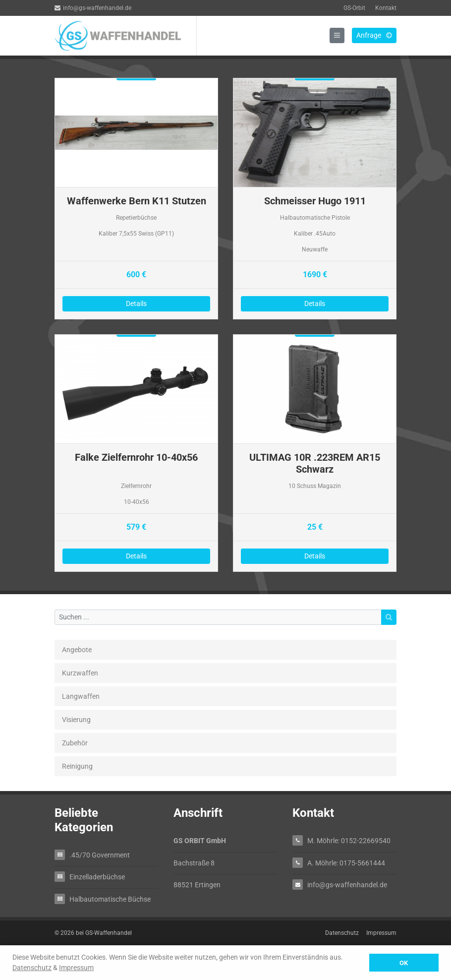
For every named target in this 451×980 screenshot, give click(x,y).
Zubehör (75, 743)
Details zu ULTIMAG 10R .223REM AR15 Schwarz (315, 453)
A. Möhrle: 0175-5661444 (346, 863)
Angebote (77, 650)
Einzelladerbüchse (97, 877)
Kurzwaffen (80, 673)
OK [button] (404, 963)
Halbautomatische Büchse (110, 899)
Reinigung (77, 766)
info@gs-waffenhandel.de (93, 8)
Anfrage (374, 35)
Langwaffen (81, 696)
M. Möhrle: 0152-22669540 (349, 840)
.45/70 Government (100, 855)
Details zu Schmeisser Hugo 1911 (315, 199)
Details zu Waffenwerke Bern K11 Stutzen (136, 199)
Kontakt (386, 8)
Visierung (76, 720)
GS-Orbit (354, 8)
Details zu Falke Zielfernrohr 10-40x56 (136, 453)
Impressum (76, 968)
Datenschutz (32, 968)
